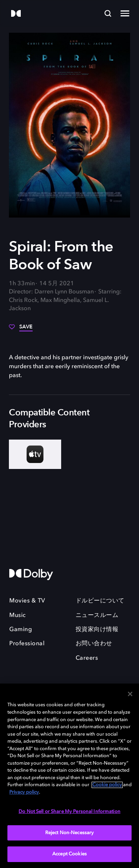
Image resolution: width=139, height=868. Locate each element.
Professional (27, 644)
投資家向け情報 (97, 630)
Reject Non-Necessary (70, 833)
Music (18, 615)
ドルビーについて (100, 601)
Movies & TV (27, 601)
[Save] (21, 329)
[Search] (108, 13)
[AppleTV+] (35, 454)
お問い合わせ (94, 644)
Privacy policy (24, 792)
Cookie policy (107, 785)
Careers (87, 658)
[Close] (130, 694)
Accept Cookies (69, 854)
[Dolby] (16, 14)
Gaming (21, 630)
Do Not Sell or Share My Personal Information (69, 812)
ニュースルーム (97, 615)
